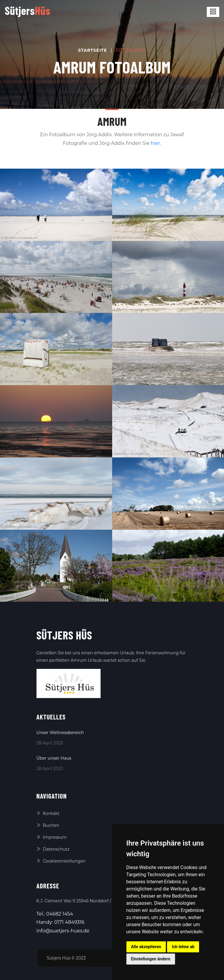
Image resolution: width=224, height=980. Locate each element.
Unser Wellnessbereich (60, 733)
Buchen (48, 825)
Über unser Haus (54, 758)
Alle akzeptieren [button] (146, 947)
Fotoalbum (131, 50)
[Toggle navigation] (213, 12)
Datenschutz (53, 849)
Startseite (92, 50)
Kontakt (48, 813)
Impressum (52, 837)
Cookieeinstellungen (61, 861)
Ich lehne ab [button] (183, 947)
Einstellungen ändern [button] (151, 959)
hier (155, 143)
